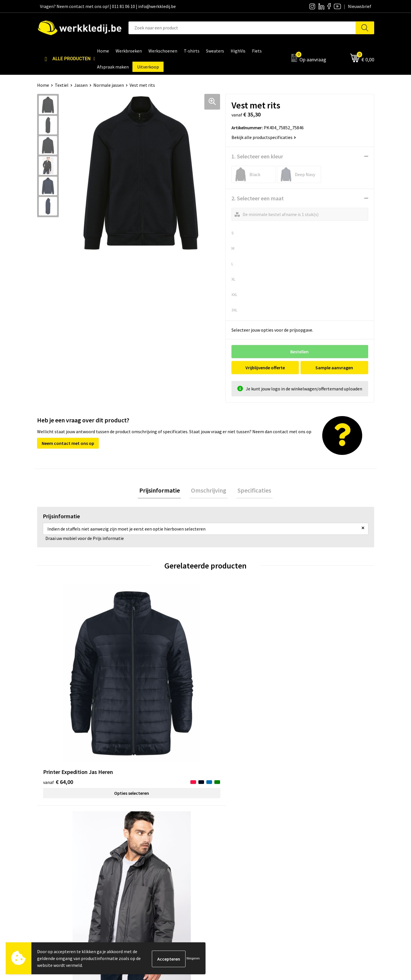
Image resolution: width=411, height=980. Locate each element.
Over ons (221, 834)
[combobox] (242, 28)
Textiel (62, 85)
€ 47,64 (311, 678)
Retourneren (309, 851)
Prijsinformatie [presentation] (162, 491)
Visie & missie (226, 851)
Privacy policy (142, 842)
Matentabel (224, 860)
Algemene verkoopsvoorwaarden (161, 860)
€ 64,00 (58, 678)
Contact (137, 834)
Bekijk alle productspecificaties (264, 137)
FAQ (133, 868)
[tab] (162, 491)
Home (43, 85)
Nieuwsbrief (224, 842)
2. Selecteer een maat (258, 198)
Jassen (81, 85)
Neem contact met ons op (68, 443)
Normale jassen (109, 85)
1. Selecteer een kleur (257, 156)
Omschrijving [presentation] (209, 491)
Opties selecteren (79, 689)
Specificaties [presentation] (252, 491)
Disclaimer (306, 834)
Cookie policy (142, 851)
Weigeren (193, 958)
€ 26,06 (142, 687)
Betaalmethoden (313, 842)
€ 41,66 (226, 678)
